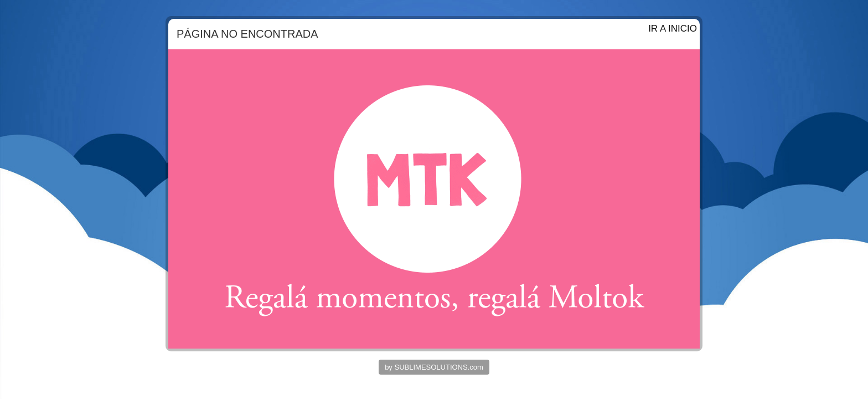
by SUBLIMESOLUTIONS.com (434, 367)
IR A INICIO (673, 29)
